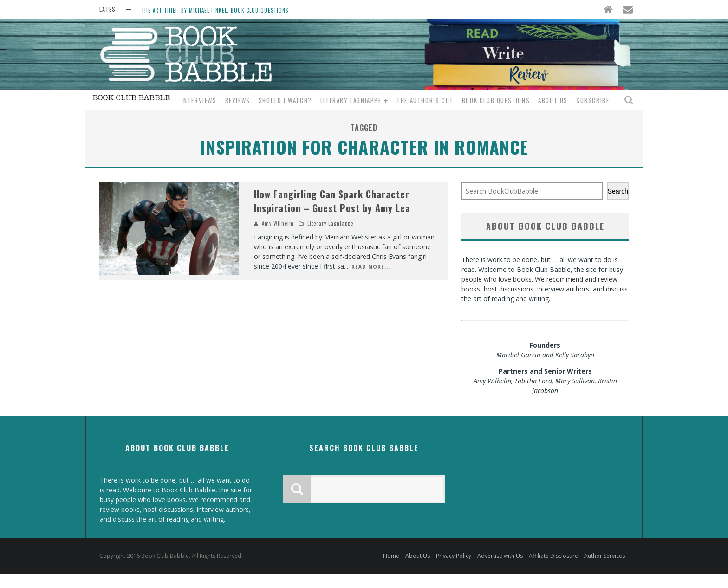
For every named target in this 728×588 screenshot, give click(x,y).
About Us (553, 100)
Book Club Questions (496, 100)
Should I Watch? (285, 100)
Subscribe (593, 100)
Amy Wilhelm (278, 223)
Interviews (199, 100)
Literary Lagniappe (351, 100)
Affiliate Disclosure (553, 556)
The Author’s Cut (425, 100)
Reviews (238, 100)
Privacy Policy (454, 556)
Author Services (604, 556)
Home (391, 556)
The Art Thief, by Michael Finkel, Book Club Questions (215, 10)
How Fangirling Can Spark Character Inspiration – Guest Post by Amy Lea (332, 201)
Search (618, 191)
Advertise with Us (500, 556)
